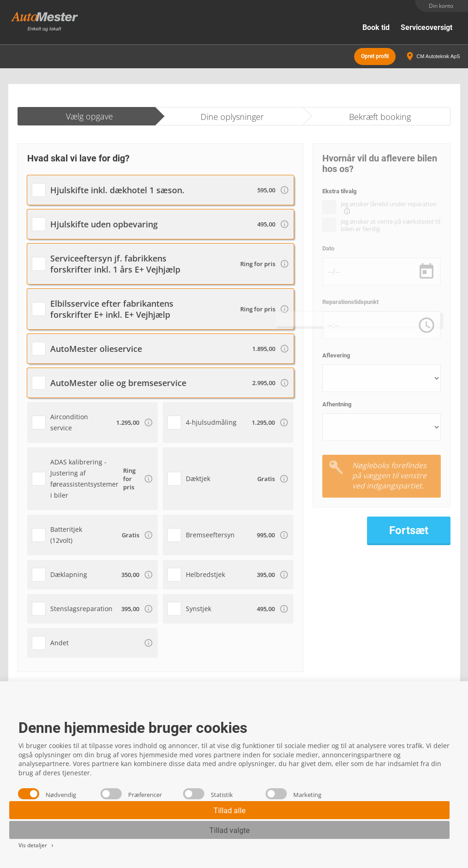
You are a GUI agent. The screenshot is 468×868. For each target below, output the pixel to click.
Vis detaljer (37, 845)
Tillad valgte (229, 830)
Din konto (441, 6)
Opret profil (375, 55)
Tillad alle (229, 811)
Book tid (376, 27)
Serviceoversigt (427, 27)
